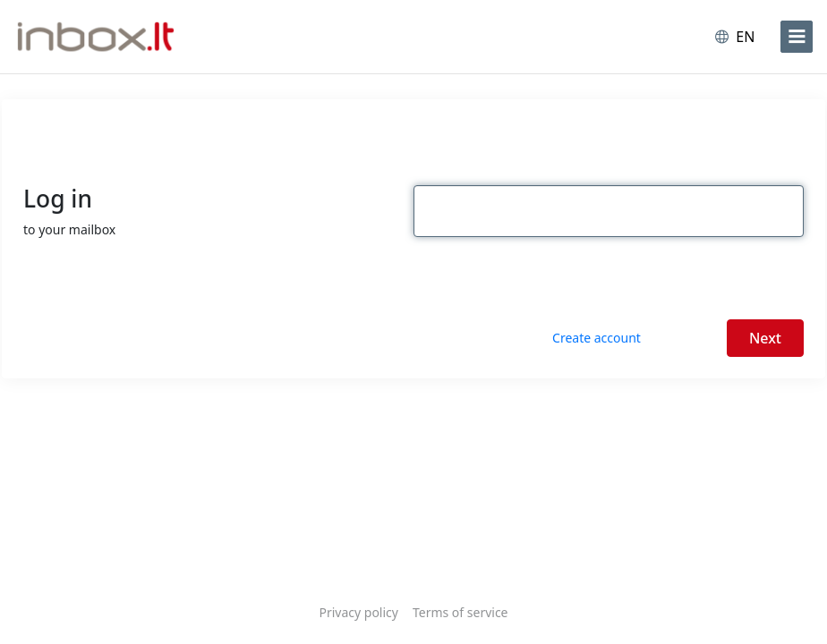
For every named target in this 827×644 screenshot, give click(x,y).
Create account (597, 338)
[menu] (797, 37)
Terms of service (460, 612)
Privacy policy (358, 612)
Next (765, 338)
